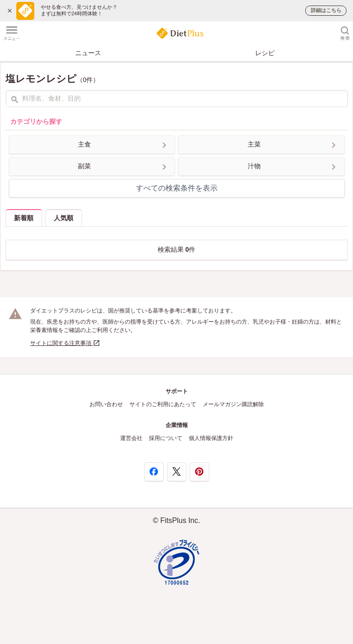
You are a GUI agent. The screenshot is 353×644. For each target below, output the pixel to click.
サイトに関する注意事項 (65, 343)
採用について (166, 438)
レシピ (265, 53)
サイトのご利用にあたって (163, 404)
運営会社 (131, 438)
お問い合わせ (106, 404)
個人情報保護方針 (211, 438)
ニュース (88, 53)
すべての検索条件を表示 (177, 188)
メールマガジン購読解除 (233, 404)
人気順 (64, 218)
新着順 (24, 218)
